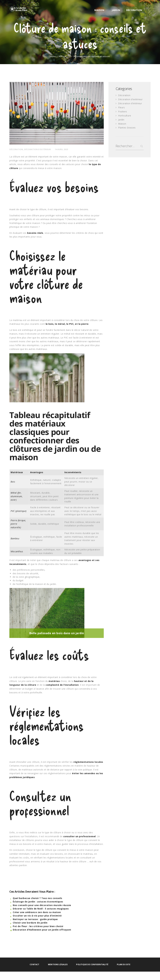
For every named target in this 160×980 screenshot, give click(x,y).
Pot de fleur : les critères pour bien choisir (38, 926)
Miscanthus (17, 551)
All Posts (62, 56)
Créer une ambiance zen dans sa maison (37, 912)
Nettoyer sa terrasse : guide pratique (36, 919)
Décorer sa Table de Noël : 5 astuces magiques (41, 909)
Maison (122, 123)
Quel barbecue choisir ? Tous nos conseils (38, 898)
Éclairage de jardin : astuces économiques (38, 902)
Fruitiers (123, 111)
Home (53, 56)
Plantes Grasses (127, 127)
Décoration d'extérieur (37, 149)
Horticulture (125, 115)
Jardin (121, 119)
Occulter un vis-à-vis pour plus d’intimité (37, 916)
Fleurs (121, 107)
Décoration (16, 149)
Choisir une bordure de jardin (30, 923)
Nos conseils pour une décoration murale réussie (42, 905)
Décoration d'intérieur (130, 103)
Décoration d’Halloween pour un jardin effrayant (42, 930)
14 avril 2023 (62, 149)
